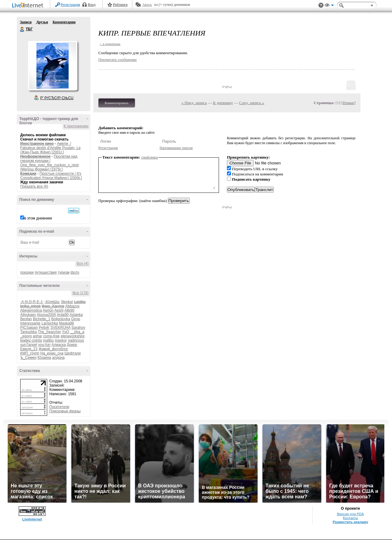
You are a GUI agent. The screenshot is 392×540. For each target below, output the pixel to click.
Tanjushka (28, 332)
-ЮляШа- (52, 302)
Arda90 (63, 315)
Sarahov (78, 328)
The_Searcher (49, 332)
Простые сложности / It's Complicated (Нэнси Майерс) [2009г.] (51, 176)
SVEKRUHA (60, 328)
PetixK (44, 328)
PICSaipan (29, 328)
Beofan (26, 319)
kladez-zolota (31, 340)
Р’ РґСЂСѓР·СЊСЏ (57, 98)
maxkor (61, 340)
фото (75, 272)
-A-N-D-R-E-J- (32, 302)
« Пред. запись (194, 103)
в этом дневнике (38, 218)
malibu (48, 340)
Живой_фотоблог (53, 349)
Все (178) (81, 293)
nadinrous (76, 340)
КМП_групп (30, 353)
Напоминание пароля (176, 148)
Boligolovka (60, 319)
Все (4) (83, 264)
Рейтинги (120, 5)
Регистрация (70, 5)
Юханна (44, 358)
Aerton (48, 310)
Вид (329, 6)
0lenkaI (67, 302)
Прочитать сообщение (118, 60)
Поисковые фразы (65, 411)
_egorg (26, 336)
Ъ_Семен (28, 358)
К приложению (76, 126)
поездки (27, 272)
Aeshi (59, 310)
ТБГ (22, 29)
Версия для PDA (350, 514)
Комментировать (117, 103)
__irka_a (77, 332)
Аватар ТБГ (52, 66)
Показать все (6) (34, 186)
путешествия (46, 272)
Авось (147, 5)
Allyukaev (28, 315)
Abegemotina (31, 310)
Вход (92, 5)
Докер (72, 345)
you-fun (44, 345)
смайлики (150, 157)
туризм (64, 272)
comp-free (51, 336)
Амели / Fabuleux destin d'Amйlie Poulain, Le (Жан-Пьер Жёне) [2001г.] (50, 148)
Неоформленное (35, 156)
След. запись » (252, 103)
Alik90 (69, 310)
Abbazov (72, 306)
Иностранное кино (37, 144)
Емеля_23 (29, 349)
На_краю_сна (52, 353)
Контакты (351, 518)
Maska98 (67, 323)
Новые (348, 103)
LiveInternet (29, 6)
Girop (75, 319)
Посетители (59, 407)
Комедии (28, 174)
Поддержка (321, 5)
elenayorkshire (73, 336)
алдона (58, 358)
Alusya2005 (46, 315)
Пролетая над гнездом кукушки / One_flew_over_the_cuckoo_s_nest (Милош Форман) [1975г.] (49, 163)
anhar (38, 336)
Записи (26, 22)
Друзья (42, 22)
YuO (65, 332)
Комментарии (64, 22)
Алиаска (59, 345)
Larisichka (50, 323)
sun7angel (29, 345)
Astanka (76, 315)
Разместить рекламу (350, 522)
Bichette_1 (41, 319)
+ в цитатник (110, 44)
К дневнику (223, 103)
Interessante (30, 323)
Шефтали (72, 353)
